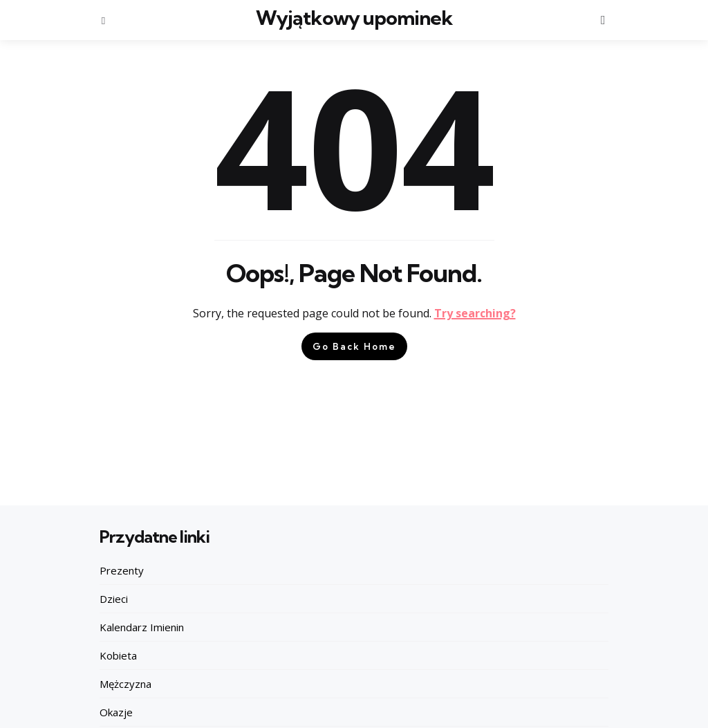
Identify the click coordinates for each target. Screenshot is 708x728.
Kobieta (118, 655)
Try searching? (475, 313)
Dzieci (114, 599)
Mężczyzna (125, 684)
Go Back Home (354, 346)
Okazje (116, 712)
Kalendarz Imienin (142, 627)
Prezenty (122, 570)
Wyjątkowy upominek (354, 17)
